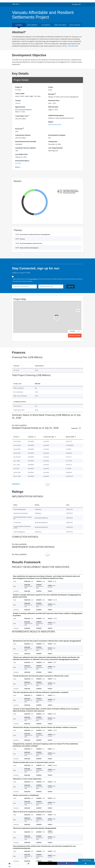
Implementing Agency (56, 115)
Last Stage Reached (55, 148)
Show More (73, 46)
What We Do (16, 4)
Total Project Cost (22, 116)
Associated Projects (22, 161)
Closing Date (53, 142)
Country (18, 100)
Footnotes (16, 484)
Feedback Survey (86, 860)
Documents (46, 25)
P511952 (18, 163)
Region (51, 122)
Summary (19, 25)
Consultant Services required (25, 148)
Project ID (19, 87)
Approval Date (20, 107)
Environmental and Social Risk (26, 142)
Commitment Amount (23, 135)
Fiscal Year (19, 128)
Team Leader (20, 94)
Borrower (52, 94)
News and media (60, 25)
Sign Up (71, 286)
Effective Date (53, 107)
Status (51, 87)
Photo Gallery (75, 25)
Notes (17, 167)
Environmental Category (57, 135)
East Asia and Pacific (55, 124)
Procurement (32, 25)
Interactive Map (75, 336)
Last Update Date (21, 154)
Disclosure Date (54, 100)
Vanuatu (18, 103)
